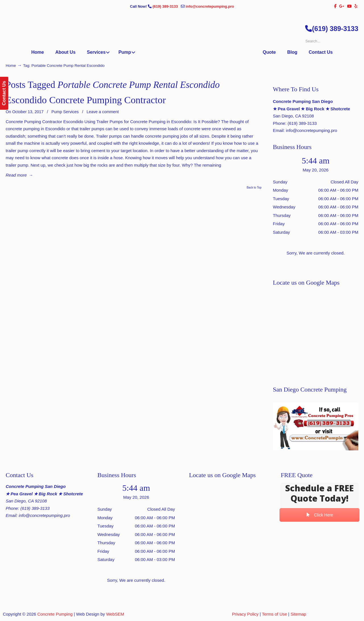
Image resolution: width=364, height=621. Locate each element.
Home (11, 66)
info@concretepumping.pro (210, 6)
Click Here (319, 515)
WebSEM (115, 614)
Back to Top (254, 188)
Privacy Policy (245, 614)
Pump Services (65, 112)
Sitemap (298, 614)
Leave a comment (103, 112)
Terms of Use (274, 614)
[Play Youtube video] (316, 426)
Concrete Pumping (55, 614)
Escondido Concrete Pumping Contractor (86, 100)
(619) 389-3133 (166, 6)
